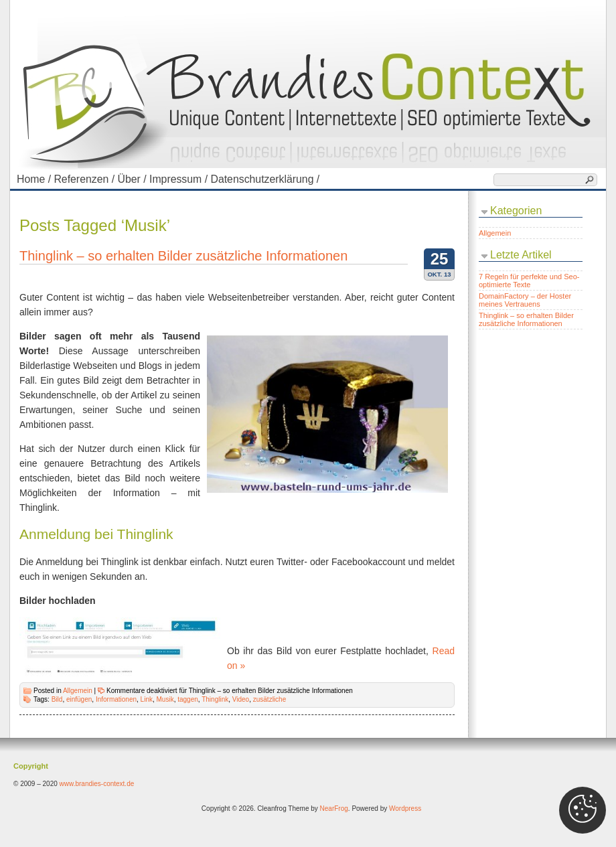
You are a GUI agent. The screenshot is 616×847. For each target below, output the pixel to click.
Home (35, 179)
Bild (57, 699)
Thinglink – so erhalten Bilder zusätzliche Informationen (183, 256)
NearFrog (334, 808)
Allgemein (78, 691)
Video (241, 699)
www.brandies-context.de (97, 784)
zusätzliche (269, 699)
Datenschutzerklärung (266, 179)
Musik (165, 699)
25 (440, 259)
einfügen (79, 699)
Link (147, 699)
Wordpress (405, 808)
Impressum (180, 179)
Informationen (116, 699)
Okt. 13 (439, 274)
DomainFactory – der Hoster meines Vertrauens (525, 300)
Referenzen (85, 179)
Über (133, 179)
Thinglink (215, 699)
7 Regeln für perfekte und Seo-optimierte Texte (529, 281)
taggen (188, 699)
